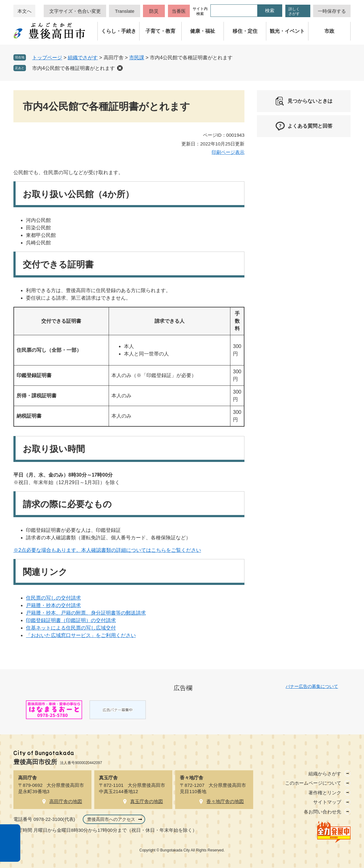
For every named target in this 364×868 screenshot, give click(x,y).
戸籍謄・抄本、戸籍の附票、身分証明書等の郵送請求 (86, 613)
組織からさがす (325, 774)
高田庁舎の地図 (66, 801)
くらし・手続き (119, 31)
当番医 (179, 11)
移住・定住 (245, 31)
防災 (154, 11)
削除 (120, 68)
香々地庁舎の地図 (225, 801)
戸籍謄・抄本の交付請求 (53, 605)
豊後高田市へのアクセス (111, 819)
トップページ (47, 58)
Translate (125, 11)
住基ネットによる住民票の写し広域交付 (71, 628)
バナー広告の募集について (312, 686)
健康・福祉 (203, 31)
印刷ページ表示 (228, 152)
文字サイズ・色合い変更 (75, 11)
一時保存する (332, 11)
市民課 (137, 58)
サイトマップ (327, 802)
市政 (329, 31)
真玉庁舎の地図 (147, 801)
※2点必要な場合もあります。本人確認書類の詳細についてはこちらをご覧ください (107, 550)
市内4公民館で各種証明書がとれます (74, 68)
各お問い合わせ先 (322, 812)
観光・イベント (287, 31)
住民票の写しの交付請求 (53, 598)
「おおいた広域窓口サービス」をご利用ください (81, 635)
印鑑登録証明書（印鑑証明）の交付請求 (71, 620)
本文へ (25, 11)
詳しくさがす (294, 11)
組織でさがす (83, 58)
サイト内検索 (200, 11)
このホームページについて (313, 783)
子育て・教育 (160, 31)
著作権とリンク (325, 793)
